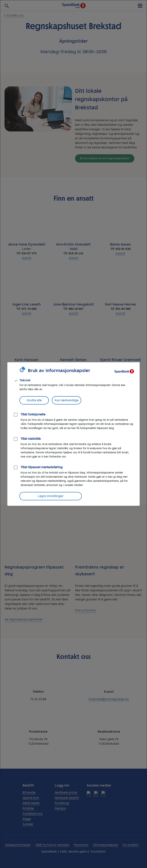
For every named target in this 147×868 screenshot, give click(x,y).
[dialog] (73, 434)
